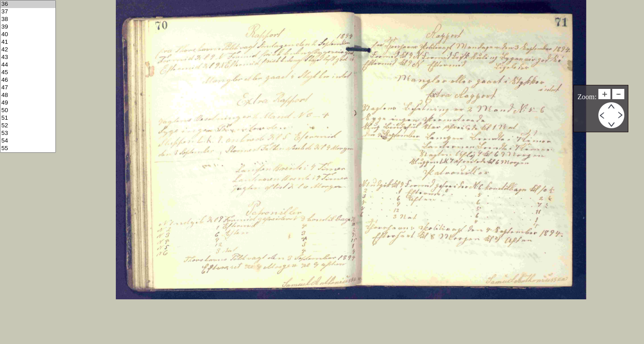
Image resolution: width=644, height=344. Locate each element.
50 (28, 111)
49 (28, 103)
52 (28, 126)
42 (28, 50)
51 (28, 118)
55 (28, 149)
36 (28, 4)
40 (28, 35)
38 (28, 19)
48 (28, 95)
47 (28, 88)
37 (28, 12)
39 (28, 27)
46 (28, 80)
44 (28, 65)
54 (28, 141)
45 (28, 73)
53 (28, 133)
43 (28, 57)
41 (28, 42)
